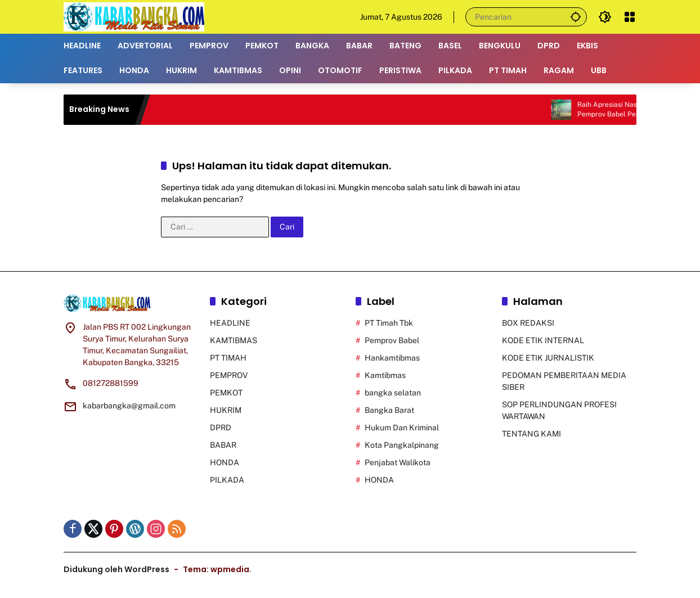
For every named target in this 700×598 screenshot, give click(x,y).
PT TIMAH (228, 358)
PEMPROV (229, 375)
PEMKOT (226, 393)
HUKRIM (226, 410)
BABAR (223, 445)
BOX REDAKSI (528, 323)
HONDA (225, 462)
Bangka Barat (389, 410)
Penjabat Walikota (398, 462)
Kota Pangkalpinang (402, 445)
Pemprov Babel (392, 340)
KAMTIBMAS (234, 340)
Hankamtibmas (392, 358)
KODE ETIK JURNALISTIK (548, 358)
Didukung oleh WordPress (116, 569)
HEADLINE (230, 323)
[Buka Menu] (630, 17)
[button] (576, 17)
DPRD (221, 428)
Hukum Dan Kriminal (402, 428)
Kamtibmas (385, 375)
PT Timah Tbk (389, 323)
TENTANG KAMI (531, 434)
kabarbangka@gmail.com (129, 406)
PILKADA (227, 480)
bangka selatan (393, 393)
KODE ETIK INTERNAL (543, 340)
